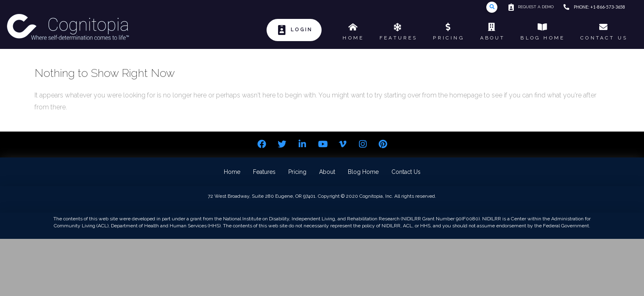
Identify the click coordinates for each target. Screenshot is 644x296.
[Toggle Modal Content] (492, 7)
